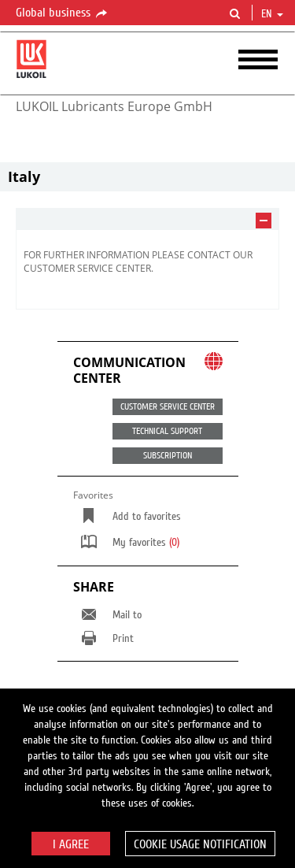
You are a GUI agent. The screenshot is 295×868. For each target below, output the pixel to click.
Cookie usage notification (200, 844)
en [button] (272, 14)
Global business (63, 13)
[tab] (147, 219)
